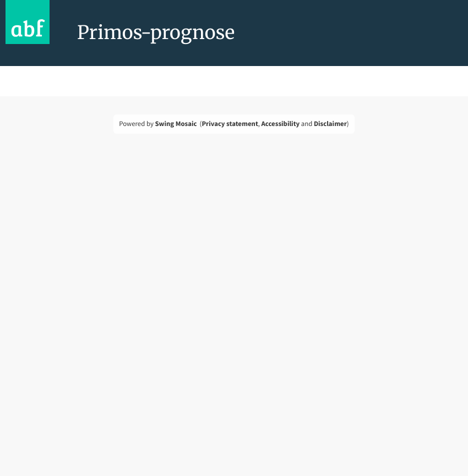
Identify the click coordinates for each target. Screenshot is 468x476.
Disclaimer (330, 124)
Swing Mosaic (176, 124)
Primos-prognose (156, 33)
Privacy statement (230, 124)
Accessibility (281, 124)
